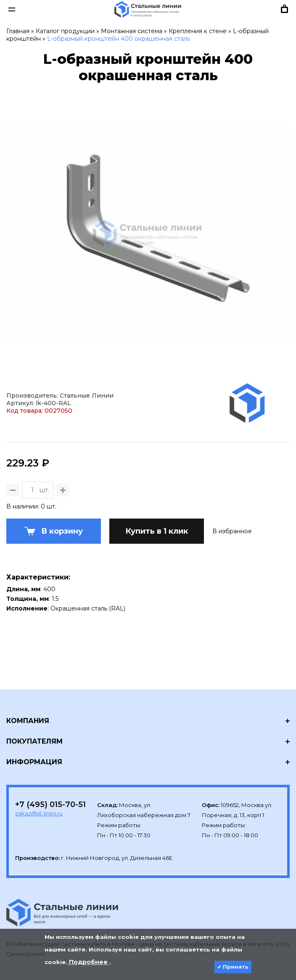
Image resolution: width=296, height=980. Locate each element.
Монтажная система (132, 31)
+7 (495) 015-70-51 (50, 804)
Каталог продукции (65, 31)
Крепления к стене (198, 31)
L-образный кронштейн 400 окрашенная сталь (119, 39)
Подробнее (88, 962)
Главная (18, 31)
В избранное (232, 531)
